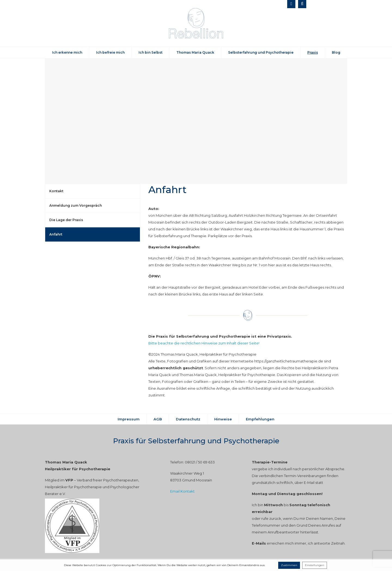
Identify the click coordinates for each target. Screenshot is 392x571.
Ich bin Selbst (151, 52)
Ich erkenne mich (67, 52)
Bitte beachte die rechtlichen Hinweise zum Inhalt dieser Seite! (204, 343)
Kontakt (56, 191)
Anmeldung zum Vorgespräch (76, 205)
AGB (158, 419)
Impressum (129, 419)
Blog (336, 52)
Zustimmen (289, 565)
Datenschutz (188, 419)
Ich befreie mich (110, 52)
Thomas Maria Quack (195, 52)
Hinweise (223, 419)
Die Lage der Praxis (66, 220)
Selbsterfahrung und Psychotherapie (261, 52)
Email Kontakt (182, 491)
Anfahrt (56, 234)
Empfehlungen (260, 419)
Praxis (313, 52)
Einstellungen (315, 565)
